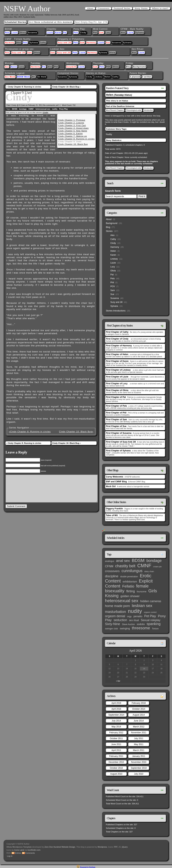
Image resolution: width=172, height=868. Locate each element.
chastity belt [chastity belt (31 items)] (125, 566)
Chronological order (134, 110)
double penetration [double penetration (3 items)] (129, 577)
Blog (128, 67)
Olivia (23, 33)
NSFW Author (27, 9)
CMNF (31, 109)
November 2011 (139, 733)
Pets (7, 33)
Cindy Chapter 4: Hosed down (73, 128)
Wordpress (102, 847)
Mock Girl (111, 486)
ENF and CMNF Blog (116, 482)
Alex (123, 33)
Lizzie (15, 33)
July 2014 (116, 721)
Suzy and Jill (64, 43)
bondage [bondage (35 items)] (154, 561)
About (90, 8)
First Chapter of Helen (117, 354)
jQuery (125, 847)
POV (108, 67)
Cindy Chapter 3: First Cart (72, 125)
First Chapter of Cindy (117, 339)
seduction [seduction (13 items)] (120, 620)
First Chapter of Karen (117, 361)
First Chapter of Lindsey (118, 370)
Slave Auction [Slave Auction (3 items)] (128, 624)
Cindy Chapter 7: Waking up (73, 136)
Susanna (32, 33)
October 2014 (139, 709)
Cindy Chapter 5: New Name (73, 131)
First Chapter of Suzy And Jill (121, 442)
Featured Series (122, 8)
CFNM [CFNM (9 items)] (109, 566)
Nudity (109, 134)
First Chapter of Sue (116, 426)
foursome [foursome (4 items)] (142, 592)
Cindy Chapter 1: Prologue (72, 120)
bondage (23, 109)
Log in (10, 856)
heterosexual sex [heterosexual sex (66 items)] (122, 601)
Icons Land (19, 850)
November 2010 (139, 762)
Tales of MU (112, 515)
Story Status (141, 8)
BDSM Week (23, 77)
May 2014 (116, 727)
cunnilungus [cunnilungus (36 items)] (132, 571)
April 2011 (116, 750)
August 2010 (116, 774)
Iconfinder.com (34, 850)
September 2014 (116, 715)
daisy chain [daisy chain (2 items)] (149, 571)
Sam (101, 33)
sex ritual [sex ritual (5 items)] (134, 620)
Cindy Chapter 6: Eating (71, 133)
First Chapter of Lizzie (117, 377)
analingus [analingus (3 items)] (110, 561)
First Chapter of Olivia (117, 390)
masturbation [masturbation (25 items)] (115, 612)
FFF (116, 847)
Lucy (108, 33)
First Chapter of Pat (116, 397)
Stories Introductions (116, 311)
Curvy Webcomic (115, 477)
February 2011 (116, 756)
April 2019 (116, 703)
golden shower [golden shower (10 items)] (130, 596)
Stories (109, 231)
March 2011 (139, 750)
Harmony (10, 43)
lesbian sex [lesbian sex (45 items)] (142, 606)
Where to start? (160, 8)
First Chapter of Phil (116, 413)
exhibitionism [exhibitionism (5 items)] (130, 582)
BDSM (15, 109)
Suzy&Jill (71, 67)
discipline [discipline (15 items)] (112, 576)
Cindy (83, 33)
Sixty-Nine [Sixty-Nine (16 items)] (113, 624)
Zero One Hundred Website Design (60, 847)
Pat (65, 33)
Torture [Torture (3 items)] (155, 629)
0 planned (135, 77)
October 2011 (116, 738)
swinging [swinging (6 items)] (125, 628)
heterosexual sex (43, 109)
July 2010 (139, 774)
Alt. (34, 77)
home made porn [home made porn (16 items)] (117, 606)
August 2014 (139, 715)
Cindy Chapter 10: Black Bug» (76, 432)
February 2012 (116, 733)
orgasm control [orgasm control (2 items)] (150, 612)
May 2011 (139, 744)
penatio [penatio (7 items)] (138, 616)
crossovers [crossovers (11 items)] (112, 571)
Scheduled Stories (15, 22)
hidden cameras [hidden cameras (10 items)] (151, 601)
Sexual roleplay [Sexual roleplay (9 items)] (151, 620)
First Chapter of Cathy (117, 332)
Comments (30, 853)
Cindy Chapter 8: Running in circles (24, 87)
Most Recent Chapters (115, 110)
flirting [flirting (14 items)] (131, 591)
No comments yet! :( (52, 105)
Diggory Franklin (114, 509)
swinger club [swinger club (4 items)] (111, 629)
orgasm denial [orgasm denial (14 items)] (115, 616)
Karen (58, 33)
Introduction (148, 110)
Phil (95, 33)
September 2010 (139, 768)
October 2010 (116, 768)
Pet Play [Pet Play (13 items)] (150, 616)
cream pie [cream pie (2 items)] (157, 567)
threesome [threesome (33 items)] (141, 628)
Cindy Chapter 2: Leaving (71, 123)
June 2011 (116, 744)
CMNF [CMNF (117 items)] (144, 566)
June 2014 (139, 721)
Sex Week (10, 77)
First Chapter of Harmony (119, 346)
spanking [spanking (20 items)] (154, 624)
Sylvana (140, 33)
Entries (18, 853)
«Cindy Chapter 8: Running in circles (30, 432)
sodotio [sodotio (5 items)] (141, 624)
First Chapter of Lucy (117, 384)
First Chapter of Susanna (119, 433)
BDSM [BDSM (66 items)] (138, 560)
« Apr (118, 681)
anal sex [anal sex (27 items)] (123, 561)
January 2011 (139, 756)
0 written (147, 77)
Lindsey (98, 77)
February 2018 (139, 703)
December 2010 (116, 762)
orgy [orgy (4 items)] (129, 616)
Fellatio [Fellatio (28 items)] (128, 586)
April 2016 (116, 709)
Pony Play (64, 109)
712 (74, 105)
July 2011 (139, 738)
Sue (108, 43)
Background (139, 67)
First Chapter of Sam (116, 420)
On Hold (42, 77)
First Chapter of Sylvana (118, 451)
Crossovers (104, 8)
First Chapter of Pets (116, 406)
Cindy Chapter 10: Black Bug (66, 87)
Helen (107, 77)
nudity (55, 109)
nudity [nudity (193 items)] (135, 611)
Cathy (43, 43)
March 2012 (139, 727)
